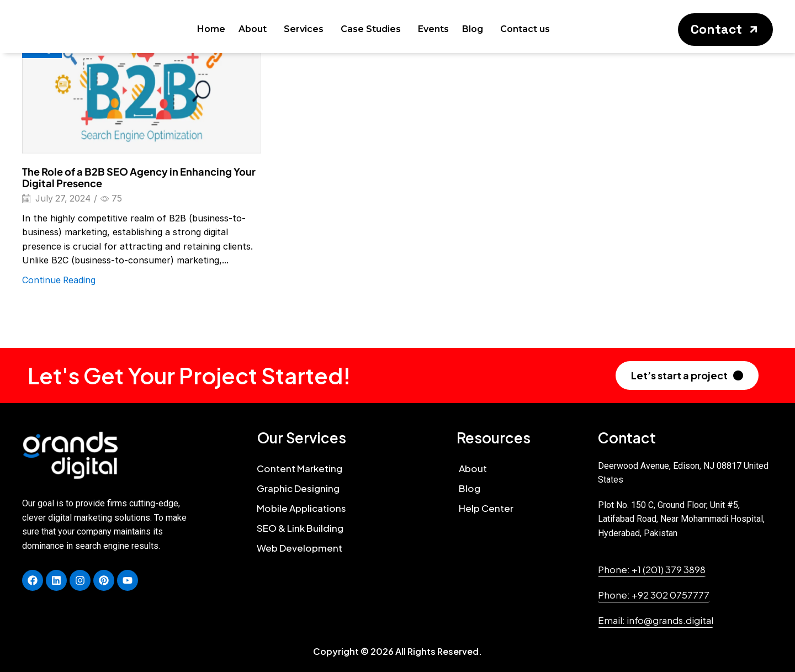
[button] (725, 30)
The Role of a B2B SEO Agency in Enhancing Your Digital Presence (139, 178)
